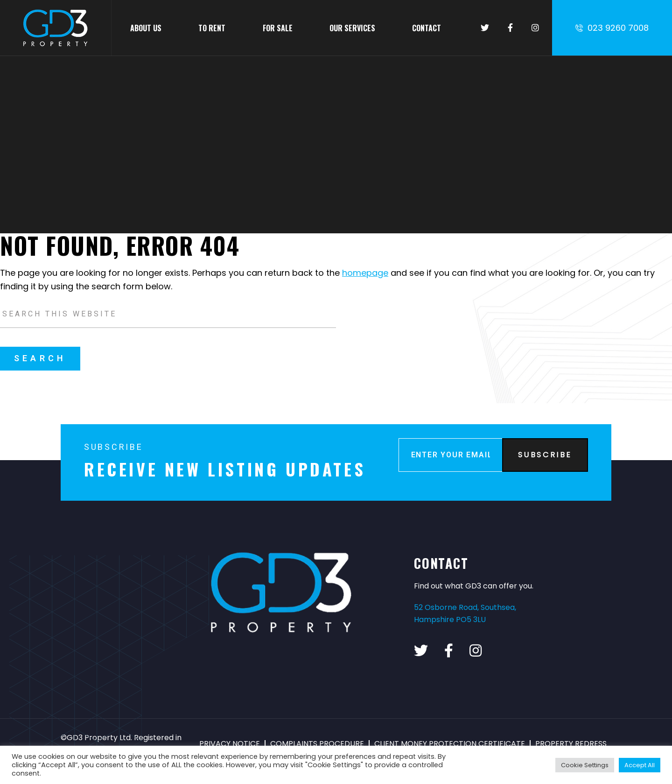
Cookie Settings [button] (585, 765)
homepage (365, 273)
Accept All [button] (640, 765)
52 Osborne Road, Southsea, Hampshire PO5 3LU (465, 613)
